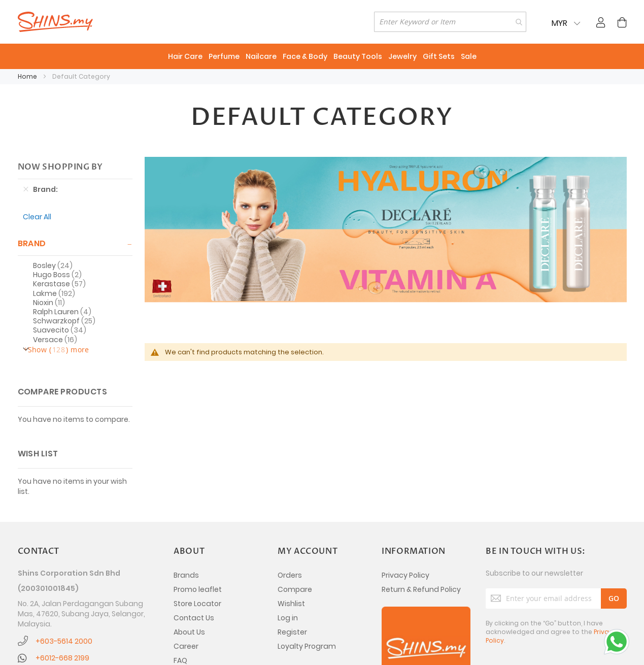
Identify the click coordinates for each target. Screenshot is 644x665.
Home (28, 76)
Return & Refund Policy (421, 589)
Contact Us (194, 618)
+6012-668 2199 (62, 658)
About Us (189, 632)
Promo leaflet (198, 589)
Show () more (59, 350)
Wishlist (291, 604)
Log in (288, 618)
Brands (186, 575)
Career (186, 646)
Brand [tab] (32, 243)
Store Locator (197, 604)
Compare (295, 589)
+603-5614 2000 (64, 641)
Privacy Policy (405, 575)
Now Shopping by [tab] (60, 167)
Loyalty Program (307, 646)
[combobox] (450, 22)
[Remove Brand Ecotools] (26, 189)
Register (292, 632)
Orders (290, 575)
